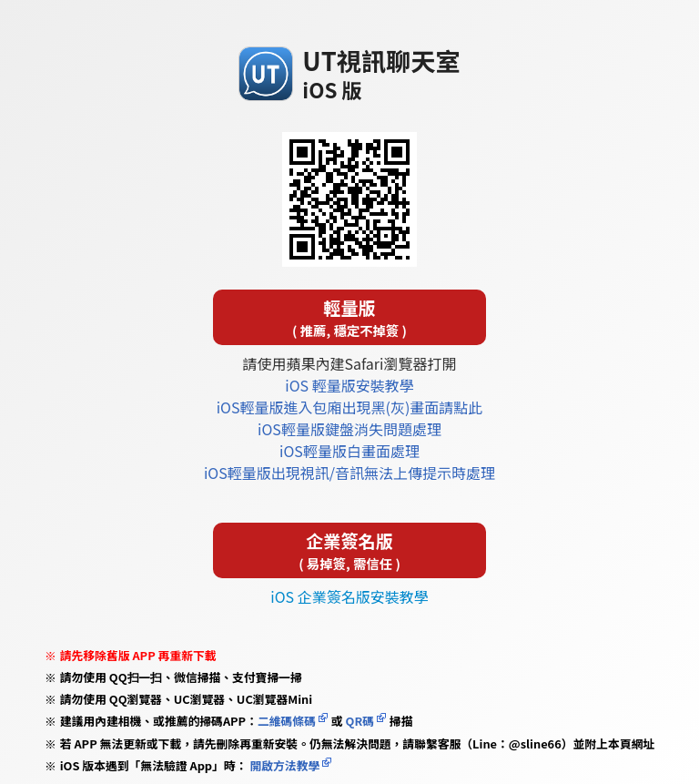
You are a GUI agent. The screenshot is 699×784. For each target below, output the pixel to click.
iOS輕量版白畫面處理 (349, 451)
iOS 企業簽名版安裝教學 (349, 596)
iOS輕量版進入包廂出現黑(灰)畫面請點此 (350, 407)
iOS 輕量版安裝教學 (349, 385)
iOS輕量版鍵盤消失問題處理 (349, 429)
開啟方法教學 (284, 765)
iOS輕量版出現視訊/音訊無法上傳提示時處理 (349, 473)
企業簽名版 (349, 550)
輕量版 (349, 317)
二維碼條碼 (287, 721)
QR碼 (360, 721)
